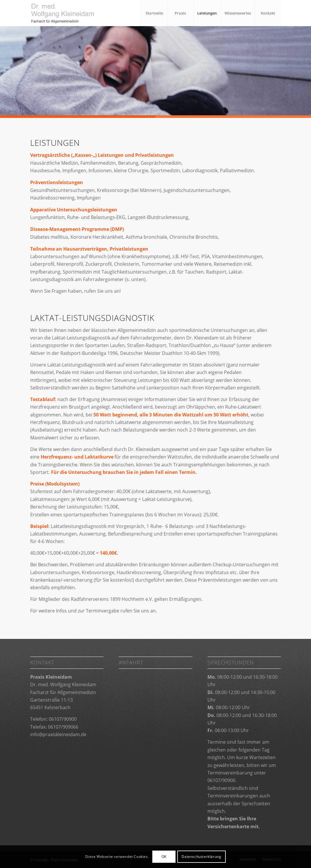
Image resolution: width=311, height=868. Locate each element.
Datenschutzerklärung (201, 857)
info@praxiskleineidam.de (58, 734)
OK (164, 857)
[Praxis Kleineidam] (72, 13)
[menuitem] (154, 13)
